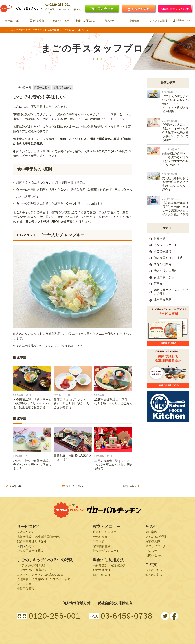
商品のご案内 (42, 88)
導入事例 (110, 21)
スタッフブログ (156, 546)
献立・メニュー (61, 21)
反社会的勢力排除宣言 (115, 603)
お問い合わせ (154, 555)
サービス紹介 (12, 21)
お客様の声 (153, 541)
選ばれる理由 (37, 21)
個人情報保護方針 (76, 603)
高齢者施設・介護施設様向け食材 (39, 537)
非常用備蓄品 (163, 300)
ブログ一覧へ (75, 486)
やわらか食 (100, 537)
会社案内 (151, 532)
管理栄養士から (62, 88)
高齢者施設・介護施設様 (109, 565)
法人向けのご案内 (165, 271)
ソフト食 (99, 541)
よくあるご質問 (158, 21)
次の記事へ (129, 486)
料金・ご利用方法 (85, 21)
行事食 (158, 284)
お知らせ (160, 239)
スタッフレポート (165, 245)
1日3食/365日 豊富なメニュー (36, 570)
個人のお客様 (102, 575)
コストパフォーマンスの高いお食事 (40, 575)
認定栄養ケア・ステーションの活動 (171, 292)
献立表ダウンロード (106, 551)
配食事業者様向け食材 (32, 541)
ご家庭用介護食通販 (30, 551)
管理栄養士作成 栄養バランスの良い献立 (44, 579)
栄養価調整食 (102, 546)
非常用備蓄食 (26, 589)
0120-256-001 (58, 5)
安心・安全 (24, 584)
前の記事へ (17, 486)
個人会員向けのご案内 (168, 258)
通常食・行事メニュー (108, 532)
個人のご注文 (154, 575)
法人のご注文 (154, 570)
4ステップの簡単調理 (31, 565)
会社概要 (134, 21)
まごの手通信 (163, 251)
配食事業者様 (102, 570)
